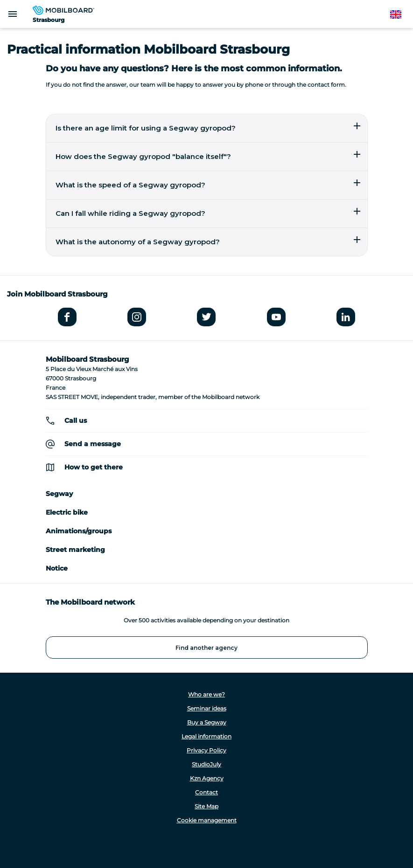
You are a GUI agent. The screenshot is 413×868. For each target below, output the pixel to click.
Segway (59, 494)
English (400, 15)
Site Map (206, 806)
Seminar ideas (207, 708)
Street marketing (75, 550)
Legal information (206, 736)
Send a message (93, 444)
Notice (57, 568)
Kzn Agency (207, 778)
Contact (206, 792)
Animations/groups (79, 531)
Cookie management (207, 820)
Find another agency (206, 648)
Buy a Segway (207, 722)
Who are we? (206, 694)
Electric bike (67, 512)
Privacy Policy (206, 750)
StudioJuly (206, 764)
